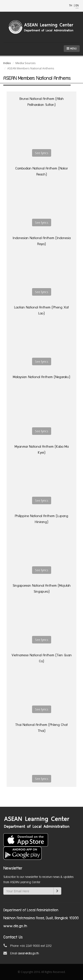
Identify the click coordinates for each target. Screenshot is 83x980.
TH (71, 6)
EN (77, 6)
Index (7, 63)
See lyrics (42, 153)
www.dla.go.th (15, 926)
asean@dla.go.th (28, 953)
